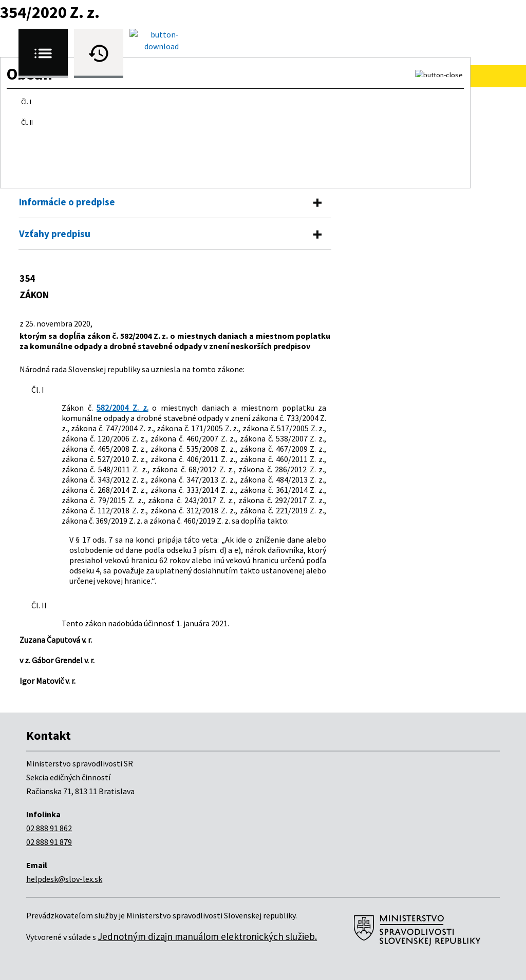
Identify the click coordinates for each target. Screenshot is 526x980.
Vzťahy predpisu (55, 234)
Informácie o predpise (67, 202)
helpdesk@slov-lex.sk (64, 879)
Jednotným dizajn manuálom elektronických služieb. (207, 936)
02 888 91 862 (49, 828)
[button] (439, 73)
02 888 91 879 (49, 842)
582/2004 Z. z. (122, 408)
